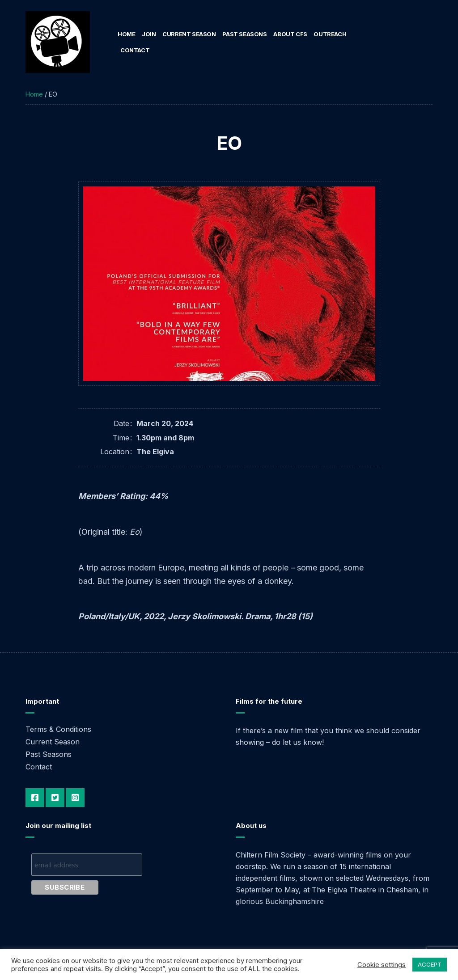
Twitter (55, 798)
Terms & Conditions (58, 729)
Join (149, 34)
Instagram (75, 798)
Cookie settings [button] (382, 965)
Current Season (189, 34)
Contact (135, 50)
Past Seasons (244, 34)
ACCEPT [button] (430, 964)
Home (126, 34)
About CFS (290, 34)
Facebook (35, 798)
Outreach (330, 34)
